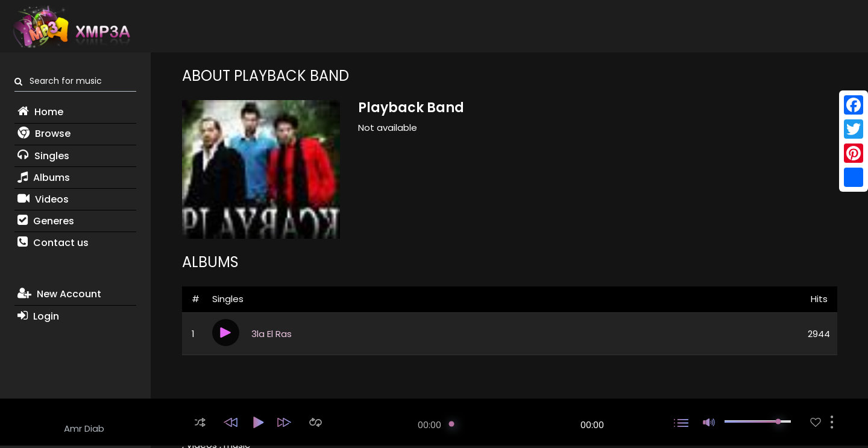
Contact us (53, 243)
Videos (43, 199)
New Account (59, 294)
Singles (43, 156)
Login (38, 316)
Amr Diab (84, 428)
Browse (44, 134)
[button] (200, 422)
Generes (46, 221)
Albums (44, 178)
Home (40, 112)
